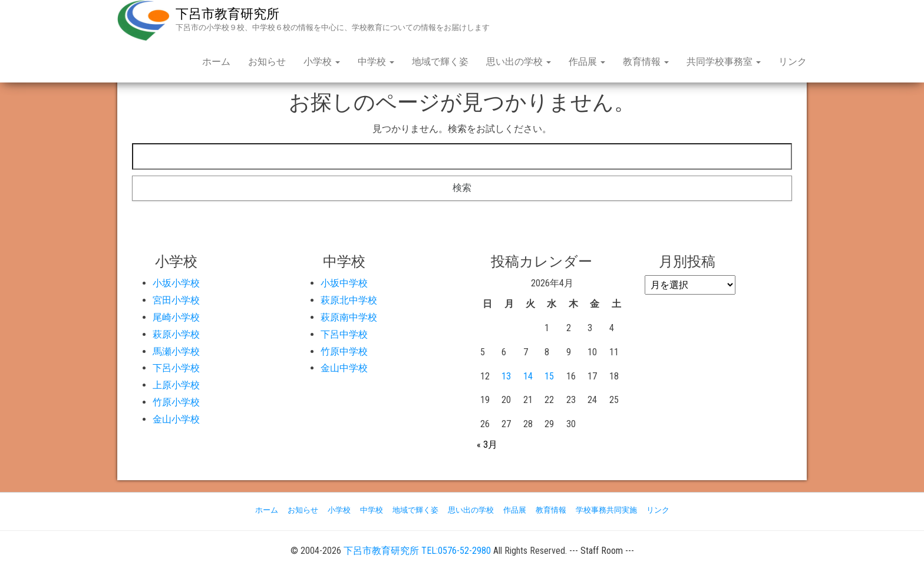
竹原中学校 (344, 351)
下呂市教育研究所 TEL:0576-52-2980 (417, 551)
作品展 (587, 62)
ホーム (216, 62)
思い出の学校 (519, 62)
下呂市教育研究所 (227, 14)
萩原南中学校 (349, 317)
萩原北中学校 (349, 300)
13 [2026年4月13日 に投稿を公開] (506, 376)
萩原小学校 (176, 334)
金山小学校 (176, 419)
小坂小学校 (176, 283)
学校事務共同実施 (606, 510)
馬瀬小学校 (176, 351)
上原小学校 (176, 385)
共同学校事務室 (724, 62)
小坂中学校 (344, 283)
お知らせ (267, 62)
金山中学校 (344, 368)
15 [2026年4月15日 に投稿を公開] (549, 376)
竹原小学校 (176, 402)
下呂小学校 (176, 368)
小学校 (322, 62)
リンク (793, 62)
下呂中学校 (344, 334)
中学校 (376, 62)
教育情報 (646, 62)
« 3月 (487, 445)
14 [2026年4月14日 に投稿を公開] (528, 376)
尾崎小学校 (176, 317)
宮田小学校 (176, 300)
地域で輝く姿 (440, 62)
